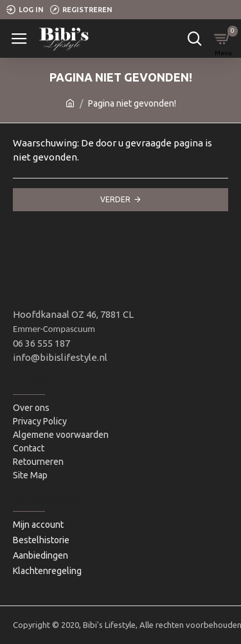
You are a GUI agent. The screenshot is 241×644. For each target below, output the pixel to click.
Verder (115, 199)
